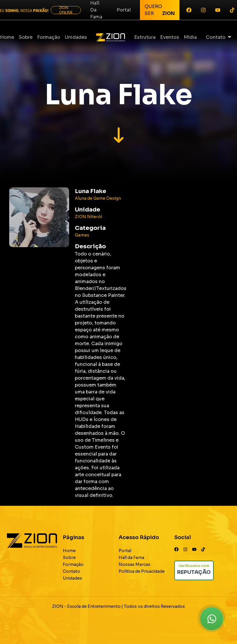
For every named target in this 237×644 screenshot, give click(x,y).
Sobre (26, 37)
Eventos (170, 37)
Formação (49, 37)
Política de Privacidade (142, 571)
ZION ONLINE (66, 10)
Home (7, 37)
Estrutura (145, 37)
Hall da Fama (131, 558)
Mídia (190, 37)
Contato (216, 37)
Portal (124, 10)
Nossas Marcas (134, 564)
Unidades (76, 37)
